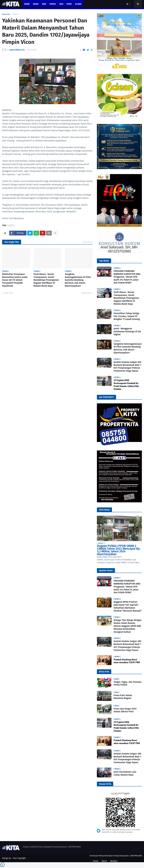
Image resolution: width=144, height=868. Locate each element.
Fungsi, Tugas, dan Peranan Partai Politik (128, 683)
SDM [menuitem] (44, 4)
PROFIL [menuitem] (53, 4)
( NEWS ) (15, 14)
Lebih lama (86, 293)
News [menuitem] (36, 4)
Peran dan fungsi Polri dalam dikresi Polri (125, 710)
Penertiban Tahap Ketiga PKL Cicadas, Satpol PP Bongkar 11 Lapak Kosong (127, 316)
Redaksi (114, 861)
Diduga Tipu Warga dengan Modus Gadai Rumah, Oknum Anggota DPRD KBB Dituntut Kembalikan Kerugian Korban (128, 626)
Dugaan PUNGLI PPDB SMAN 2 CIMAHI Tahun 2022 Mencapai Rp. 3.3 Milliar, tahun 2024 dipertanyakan (119, 550)
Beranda (6, 14)
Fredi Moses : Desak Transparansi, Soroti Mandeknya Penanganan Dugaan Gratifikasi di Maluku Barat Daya (46, 280)
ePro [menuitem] (69, 4)
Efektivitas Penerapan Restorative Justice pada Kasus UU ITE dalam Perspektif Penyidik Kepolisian (15, 280)
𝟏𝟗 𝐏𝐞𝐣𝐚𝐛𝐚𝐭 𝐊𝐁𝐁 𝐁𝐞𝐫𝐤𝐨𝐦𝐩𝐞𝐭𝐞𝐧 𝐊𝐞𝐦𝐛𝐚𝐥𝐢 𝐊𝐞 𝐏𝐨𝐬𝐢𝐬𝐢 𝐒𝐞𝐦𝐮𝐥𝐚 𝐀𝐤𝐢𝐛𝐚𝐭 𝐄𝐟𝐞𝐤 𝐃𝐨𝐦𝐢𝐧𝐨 (126, 385)
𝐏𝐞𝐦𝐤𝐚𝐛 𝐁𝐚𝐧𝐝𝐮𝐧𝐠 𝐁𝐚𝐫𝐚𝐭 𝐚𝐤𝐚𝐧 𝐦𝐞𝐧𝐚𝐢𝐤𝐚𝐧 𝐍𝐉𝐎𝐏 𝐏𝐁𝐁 (127, 661)
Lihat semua (88, 242)
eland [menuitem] (78, 4)
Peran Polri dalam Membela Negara (123, 697)
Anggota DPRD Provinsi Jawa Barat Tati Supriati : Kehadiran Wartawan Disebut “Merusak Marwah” (128, 606)
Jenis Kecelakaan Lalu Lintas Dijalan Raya (125, 773)
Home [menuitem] (27, 4)
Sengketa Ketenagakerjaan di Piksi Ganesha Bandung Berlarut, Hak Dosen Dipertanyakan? (78, 280)
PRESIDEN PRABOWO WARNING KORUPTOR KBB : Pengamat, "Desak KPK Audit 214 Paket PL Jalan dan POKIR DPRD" (127, 277)
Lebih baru (8, 293)
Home (96, 861)
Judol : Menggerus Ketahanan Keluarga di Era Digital (127, 331)
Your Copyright (19, 858)
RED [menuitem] (61, 4)
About (104, 861)
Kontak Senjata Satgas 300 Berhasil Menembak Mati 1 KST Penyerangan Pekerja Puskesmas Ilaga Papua (127, 366)
